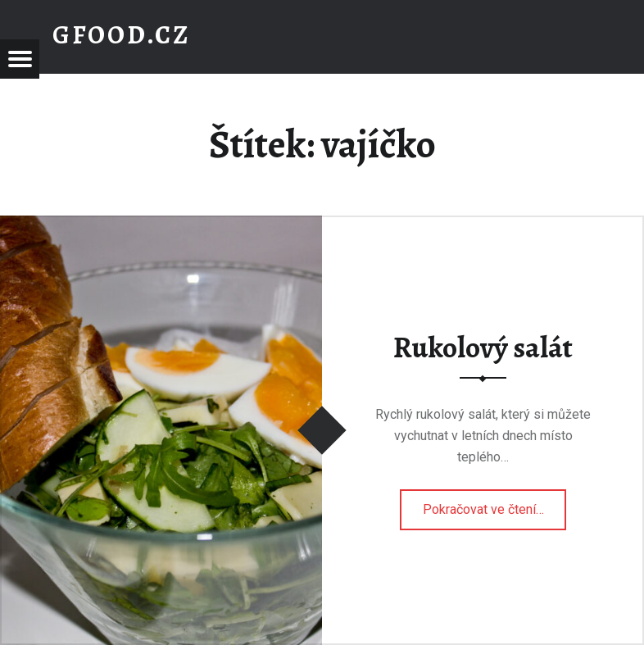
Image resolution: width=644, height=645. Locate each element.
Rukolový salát (483, 347)
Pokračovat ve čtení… (495, 504)
